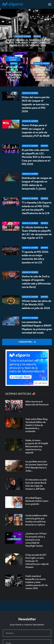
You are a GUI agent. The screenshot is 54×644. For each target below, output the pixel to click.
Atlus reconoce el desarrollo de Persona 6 (37, 403)
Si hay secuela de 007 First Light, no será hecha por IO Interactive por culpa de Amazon (37, 561)
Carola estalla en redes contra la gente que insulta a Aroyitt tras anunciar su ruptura (36, 520)
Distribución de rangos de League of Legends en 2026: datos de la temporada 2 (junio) (37, 185)
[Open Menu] (50, 4)
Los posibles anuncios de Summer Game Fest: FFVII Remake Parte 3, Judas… (37, 466)
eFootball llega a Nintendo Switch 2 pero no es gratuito (37, 501)
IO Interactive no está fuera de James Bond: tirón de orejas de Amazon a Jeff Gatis (36, 484)
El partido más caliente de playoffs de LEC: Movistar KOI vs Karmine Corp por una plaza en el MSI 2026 (36, 157)
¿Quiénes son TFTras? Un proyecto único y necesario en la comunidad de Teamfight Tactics (36, 540)
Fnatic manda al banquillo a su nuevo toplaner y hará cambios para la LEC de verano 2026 (28, 43)
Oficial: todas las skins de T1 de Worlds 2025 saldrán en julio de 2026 (37, 304)
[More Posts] (27, 342)
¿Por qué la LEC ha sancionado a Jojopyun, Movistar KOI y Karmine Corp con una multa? (14, 74)
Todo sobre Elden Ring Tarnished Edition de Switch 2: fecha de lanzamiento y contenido (36, 425)
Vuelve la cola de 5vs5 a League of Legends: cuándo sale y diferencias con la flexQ (36, 282)
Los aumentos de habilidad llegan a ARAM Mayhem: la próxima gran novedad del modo (37, 327)
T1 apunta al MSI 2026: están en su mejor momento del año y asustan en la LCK (35, 260)
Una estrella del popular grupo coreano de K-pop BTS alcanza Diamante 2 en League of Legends (42, 74)
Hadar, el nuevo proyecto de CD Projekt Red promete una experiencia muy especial (37, 446)
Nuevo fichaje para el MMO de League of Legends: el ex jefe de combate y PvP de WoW (36, 131)
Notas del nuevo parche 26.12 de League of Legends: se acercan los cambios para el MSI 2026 (36, 104)
